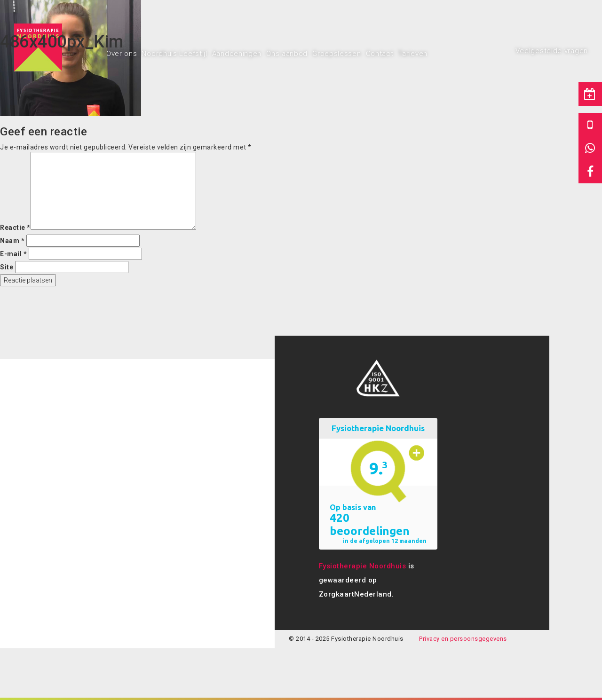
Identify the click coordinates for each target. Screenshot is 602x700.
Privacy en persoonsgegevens (463, 639)
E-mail (13, 254)
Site (7, 267)
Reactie (15, 228)
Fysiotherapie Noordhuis (363, 566)
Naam (12, 241)
